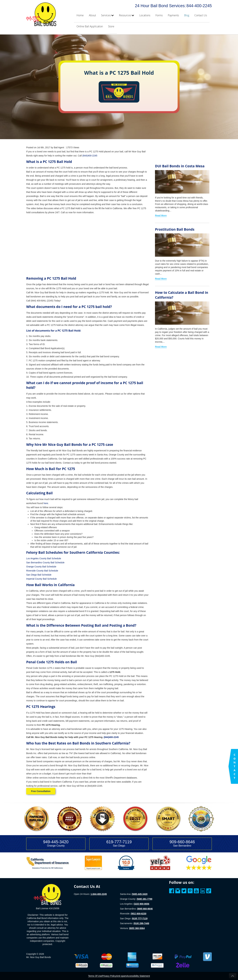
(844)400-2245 (90, 156)
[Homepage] (48, 894)
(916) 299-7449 (141, 923)
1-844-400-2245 (99, 894)
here (46, 503)
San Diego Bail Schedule (39, 575)
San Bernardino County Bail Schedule (45, 563)
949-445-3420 (56, 842)
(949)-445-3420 (140, 894)
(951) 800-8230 (139, 914)
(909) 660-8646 (145, 909)
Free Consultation (41, 791)
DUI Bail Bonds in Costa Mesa (180, 166)
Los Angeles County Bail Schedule (44, 558)
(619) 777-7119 (140, 918)
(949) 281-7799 (145, 899)
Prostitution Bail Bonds (175, 229)
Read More (161, 215)
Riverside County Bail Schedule (42, 571)
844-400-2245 (199, 6)
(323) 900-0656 (141, 904)
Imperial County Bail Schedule (42, 579)
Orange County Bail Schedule (41, 567)
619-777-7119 (119, 842)
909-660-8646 (182, 842)
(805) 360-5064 (137, 928)
